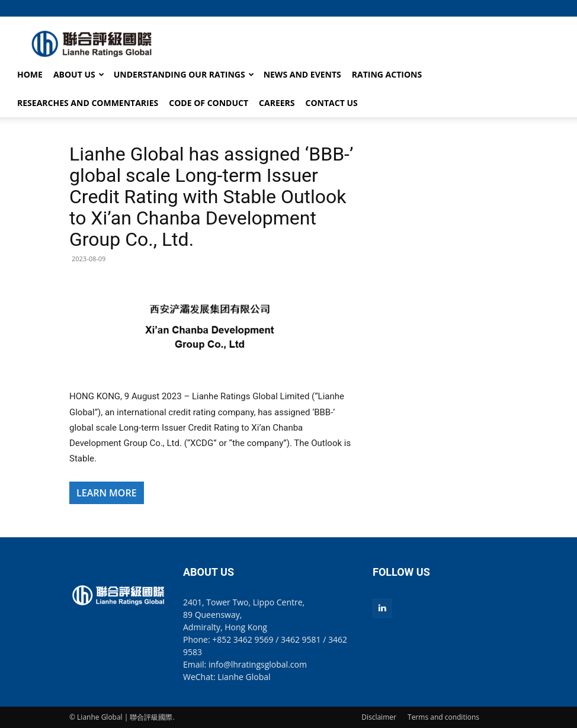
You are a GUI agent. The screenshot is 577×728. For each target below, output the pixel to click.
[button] (499, 8)
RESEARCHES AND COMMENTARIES (88, 103)
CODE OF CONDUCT (209, 103)
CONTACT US (332, 103)
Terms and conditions (443, 717)
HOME (30, 74)
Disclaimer (379, 717)
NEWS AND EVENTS (302, 74)
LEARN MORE (107, 493)
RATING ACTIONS (387, 74)
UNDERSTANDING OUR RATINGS (184, 74)
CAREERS (277, 103)
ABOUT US (79, 74)
